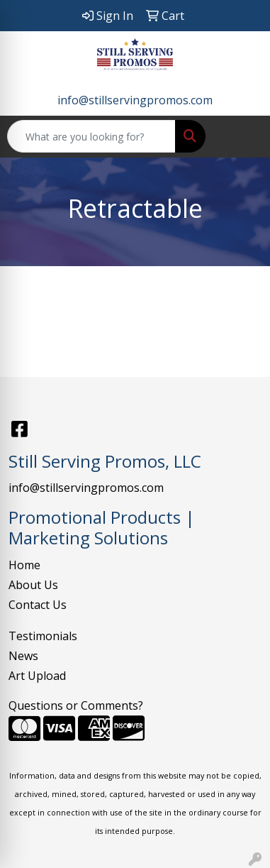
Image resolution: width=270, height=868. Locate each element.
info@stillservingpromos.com (135, 100)
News (23, 656)
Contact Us (38, 605)
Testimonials (43, 636)
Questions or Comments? (76, 705)
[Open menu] (242, 136)
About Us (33, 585)
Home (24, 565)
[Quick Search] (91, 136)
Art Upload (37, 676)
